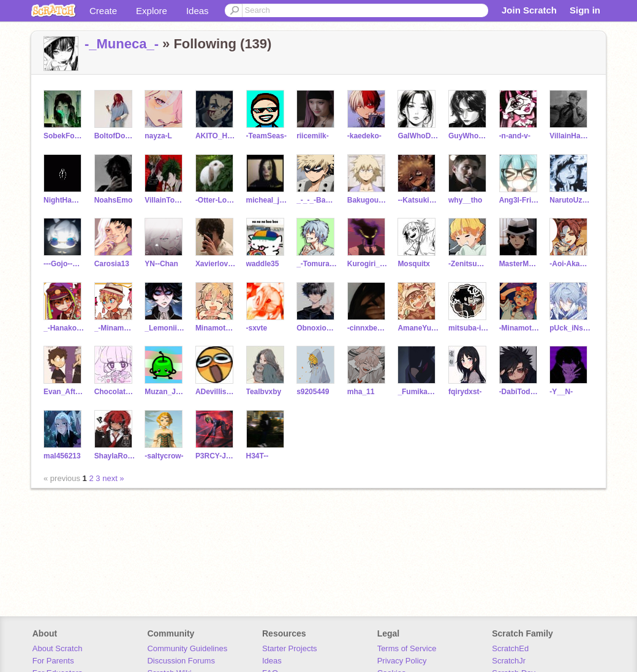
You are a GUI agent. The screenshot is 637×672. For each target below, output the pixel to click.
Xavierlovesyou (216, 264)
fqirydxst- (465, 392)
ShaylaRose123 (115, 456)
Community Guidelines (187, 648)
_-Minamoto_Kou (115, 328)
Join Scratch (529, 10)
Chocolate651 (115, 392)
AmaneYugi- (418, 328)
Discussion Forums (181, 661)
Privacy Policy (402, 661)
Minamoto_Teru (216, 328)
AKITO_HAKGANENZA (216, 136)
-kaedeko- (364, 136)
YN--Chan (161, 264)
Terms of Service (407, 648)
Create (103, 11)
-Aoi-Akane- (570, 264)
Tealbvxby (264, 392)
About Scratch (58, 648)
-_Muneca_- (122, 44)
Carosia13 (112, 264)
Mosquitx (414, 264)
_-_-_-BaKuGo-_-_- (317, 200)
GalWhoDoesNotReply (418, 136)
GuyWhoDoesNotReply (469, 136)
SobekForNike (64, 136)
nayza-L (158, 136)
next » (113, 478)
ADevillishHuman (216, 392)
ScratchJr (509, 661)
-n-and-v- (515, 136)
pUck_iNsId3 (570, 328)
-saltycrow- (164, 456)
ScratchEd (510, 648)
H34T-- (258, 456)
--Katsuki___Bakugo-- (418, 200)
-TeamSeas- (266, 136)
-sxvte (257, 328)
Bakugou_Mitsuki (368, 200)
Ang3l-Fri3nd (520, 200)
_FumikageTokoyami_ (418, 392)
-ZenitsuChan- (469, 264)
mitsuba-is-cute (469, 328)
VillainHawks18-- (570, 136)
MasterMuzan (520, 264)
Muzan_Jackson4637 (165, 392)
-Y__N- (561, 392)
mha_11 (361, 392)
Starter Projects (290, 648)
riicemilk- (313, 136)
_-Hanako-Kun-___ (64, 328)
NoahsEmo (114, 200)
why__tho (465, 200)
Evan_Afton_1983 (64, 392)
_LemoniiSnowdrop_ (165, 328)
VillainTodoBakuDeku (165, 200)
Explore (152, 11)
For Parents (53, 661)
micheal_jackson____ (267, 200)
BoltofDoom (115, 136)
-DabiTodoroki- (520, 392)
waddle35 (263, 264)
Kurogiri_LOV (368, 264)
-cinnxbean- (368, 328)
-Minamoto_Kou (520, 328)
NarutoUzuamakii (570, 200)
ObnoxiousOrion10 (317, 328)
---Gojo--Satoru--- (64, 264)
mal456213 (62, 456)
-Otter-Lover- (216, 200)
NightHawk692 (64, 200)
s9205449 (313, 392)
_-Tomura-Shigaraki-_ (317, 264)
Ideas (198, 11)
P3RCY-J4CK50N (216, 456)
